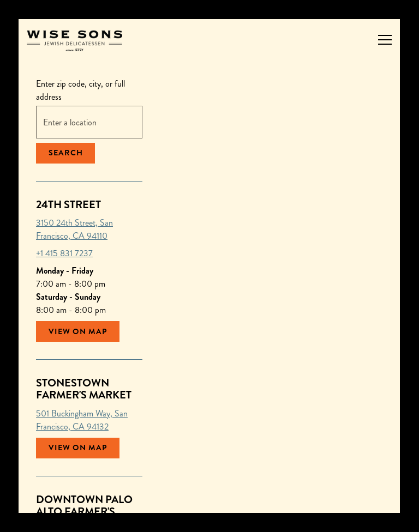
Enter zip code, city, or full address (80, 90)
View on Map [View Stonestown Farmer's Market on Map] (78, 448)
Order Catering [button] (210, 499)
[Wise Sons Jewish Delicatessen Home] (74, 40)
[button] (183, 367)
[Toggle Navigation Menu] (385, 40)
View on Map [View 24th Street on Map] (78, 331)
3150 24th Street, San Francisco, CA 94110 (74, 229)
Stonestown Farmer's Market (84, 389)
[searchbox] (89, 122)
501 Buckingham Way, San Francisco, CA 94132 (82, 420)
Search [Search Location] (66, 153)
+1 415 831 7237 (64, 253)
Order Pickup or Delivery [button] (209, 471)
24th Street (68, 205)
